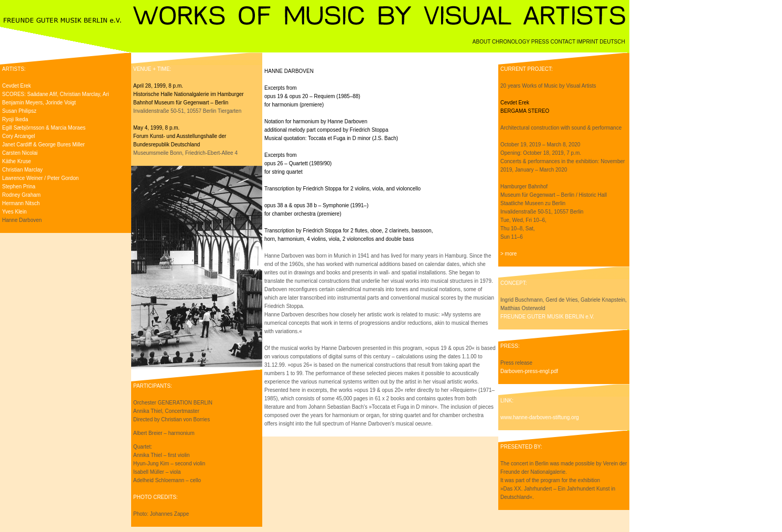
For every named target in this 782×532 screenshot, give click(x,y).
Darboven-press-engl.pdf (529, 371)
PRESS (541, 42)
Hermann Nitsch (21, 203)
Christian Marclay (22, 170)
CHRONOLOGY (512, 42)
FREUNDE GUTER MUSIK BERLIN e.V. (547, 317)
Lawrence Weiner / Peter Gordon (40, 178)
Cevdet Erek (17, 86)
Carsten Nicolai (20, 153)
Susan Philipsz (19, 111)
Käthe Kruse (17, 161)
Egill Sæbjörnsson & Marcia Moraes (44, 128)
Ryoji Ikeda (15, 119)
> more (508, 254)
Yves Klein (14, 212)
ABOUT (482, 42)
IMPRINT (588, 42)
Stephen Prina (19, 187)
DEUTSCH (614, 42)
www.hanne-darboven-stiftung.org (540, 417)
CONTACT (563, 42)
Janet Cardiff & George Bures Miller (44, 145)
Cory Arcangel (19, 136)
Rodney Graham (21, 195)
